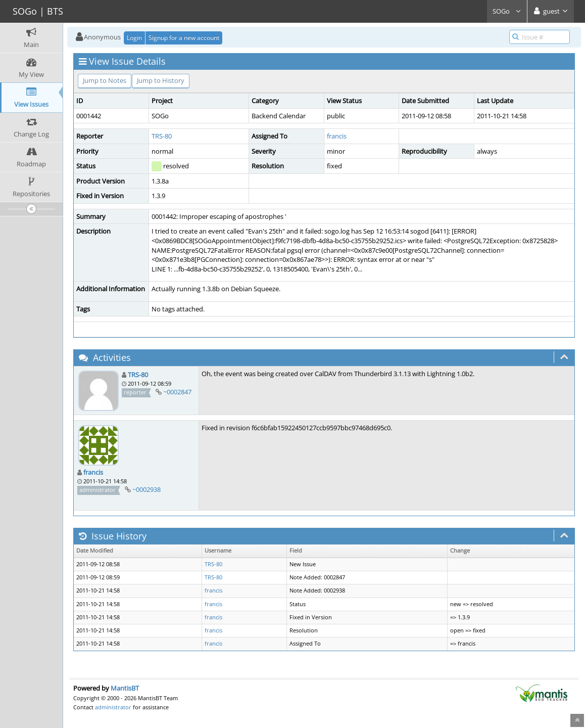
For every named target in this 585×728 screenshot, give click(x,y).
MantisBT (125, 688)
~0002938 (147, 489)
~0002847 (177, 392)
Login (134, 38)
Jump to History (161, 80)
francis (337, 136)
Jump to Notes (105, 80)
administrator (113, 707)
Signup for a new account (184, 38)
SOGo (507, 11)
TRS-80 (162, 136)
